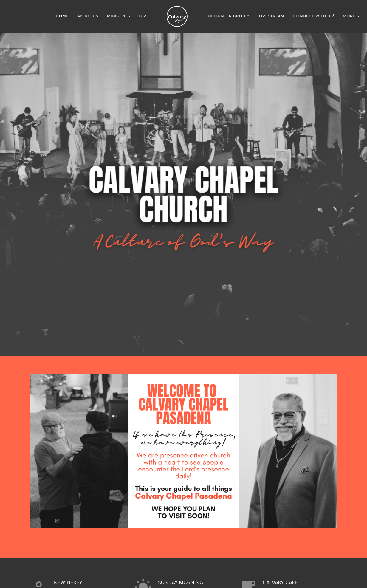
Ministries (119, 16)
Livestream (272, 16)
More (352, 16)
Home (62, 16)
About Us (88, 16)
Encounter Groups (228, 16)
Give (144, 16)
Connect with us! (313, 16)
